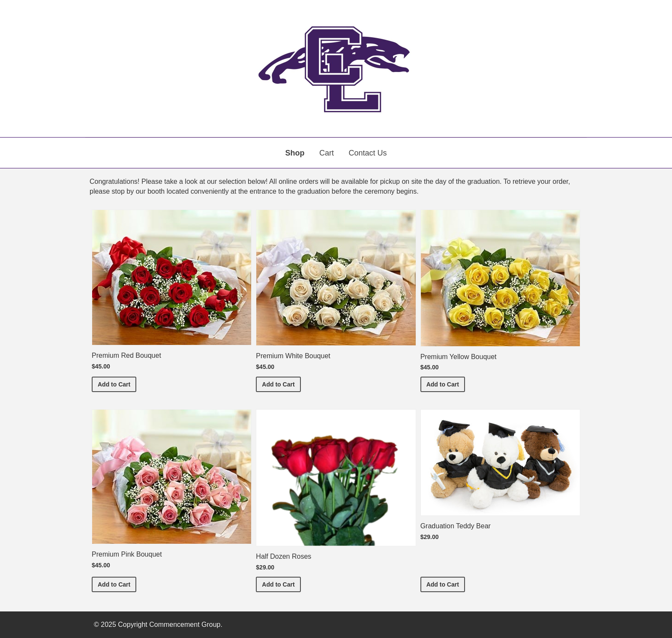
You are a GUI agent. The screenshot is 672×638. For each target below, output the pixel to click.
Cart (327, 153)
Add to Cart (117, 384)
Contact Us (367, 153)
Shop (295, 153)
